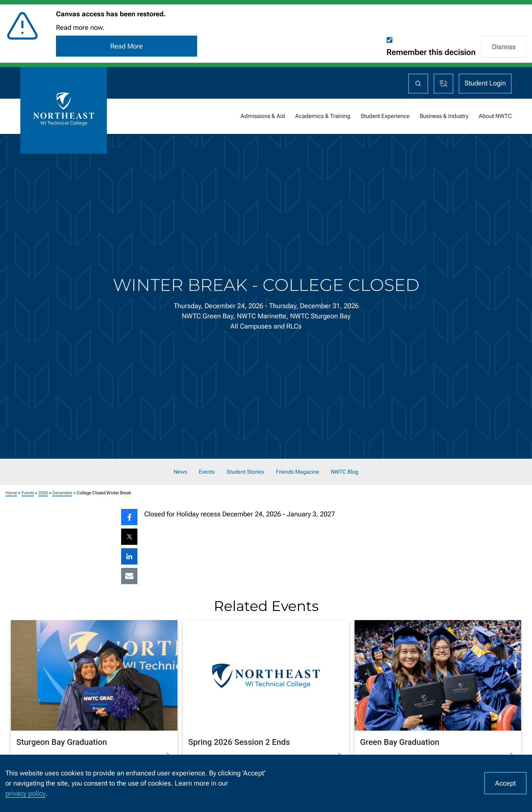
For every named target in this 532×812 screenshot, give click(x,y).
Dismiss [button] (504, 47)
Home (11, 493)
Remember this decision (431, 52)
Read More (127, 46)
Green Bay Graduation (400, 742)
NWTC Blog (345, 472)
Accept (505, 783)
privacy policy (25, 793)
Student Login (485, 83)
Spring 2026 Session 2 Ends (239, 742)
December (62, 493)
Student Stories (245, 472)
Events (207, 472)
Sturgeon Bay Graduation (62, 742)
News (180, 472)
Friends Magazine (298, 472)
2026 (43, 493)
